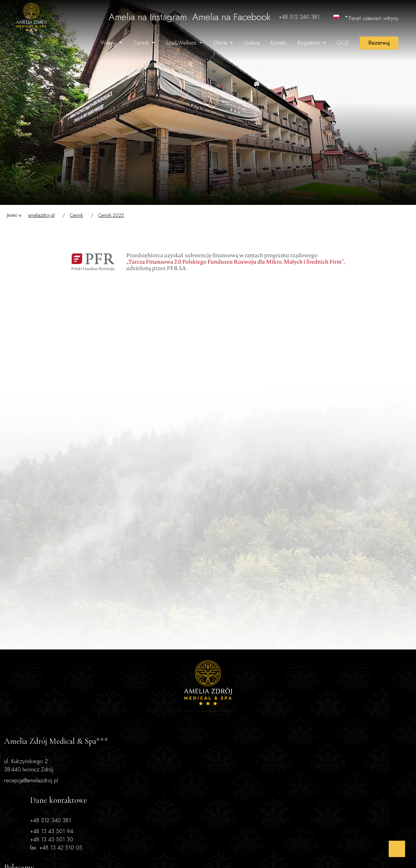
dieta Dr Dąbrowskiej (316, 707)
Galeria (252, 43)
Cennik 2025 (111, 215)
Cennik (142, 43)
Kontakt (279, 43)
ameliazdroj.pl (41, 215)
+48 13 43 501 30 (123, 712)
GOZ (343, 43)
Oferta (221, 43)
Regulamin (310, 43)
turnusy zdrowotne (313, 699)
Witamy (109, 43)
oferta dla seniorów (315, 691)
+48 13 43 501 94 (123, 704)
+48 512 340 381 (122, 693)
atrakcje (301, 715)
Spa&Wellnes (182, 43)
